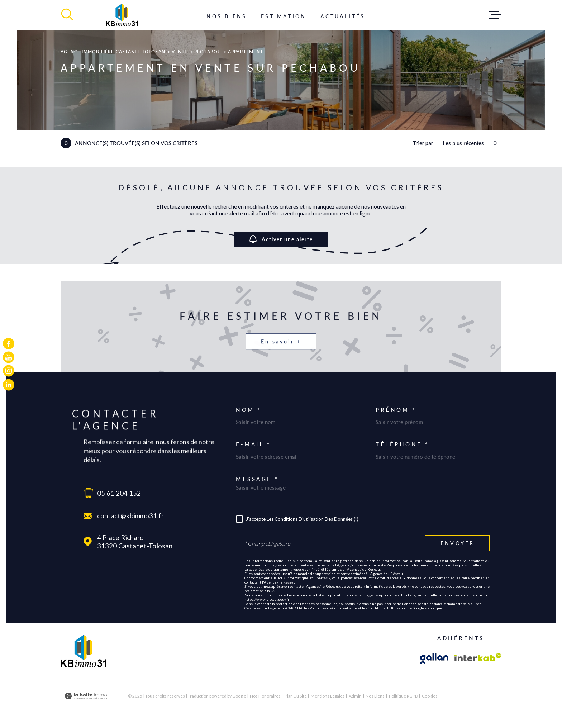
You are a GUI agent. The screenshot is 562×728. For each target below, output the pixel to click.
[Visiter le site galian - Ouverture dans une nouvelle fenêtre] (434, 658)
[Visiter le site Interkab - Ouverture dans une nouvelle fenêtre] (478, 658)
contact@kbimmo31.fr (130, 516)
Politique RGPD (403, 696)
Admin (355, 696)
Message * (257, 479)
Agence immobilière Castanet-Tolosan (113, 52)
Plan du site (296, 696)
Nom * (249, 410)
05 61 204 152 (119, 493)
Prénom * (396, 410)
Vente (180, 52)
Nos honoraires (265, 696)
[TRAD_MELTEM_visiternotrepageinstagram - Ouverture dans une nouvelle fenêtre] (9, 371)
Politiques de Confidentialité (333, 608)
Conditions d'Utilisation (387, 608)
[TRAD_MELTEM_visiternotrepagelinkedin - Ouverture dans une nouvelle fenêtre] (9, 385)
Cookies (430, 696)
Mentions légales (328, 696)
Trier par (423, 143)
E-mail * (253, 444)
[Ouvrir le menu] (495, 15)
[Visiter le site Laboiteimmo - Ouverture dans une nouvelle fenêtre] (86, 696)
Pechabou (208, 52)
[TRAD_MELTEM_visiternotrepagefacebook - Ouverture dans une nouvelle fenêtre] (9, 343)
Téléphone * (402, 444)
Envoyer (457, 543)
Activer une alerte (281, 239)
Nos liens (375, 696)
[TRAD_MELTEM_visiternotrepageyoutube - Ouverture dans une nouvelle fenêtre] (9, 357)
